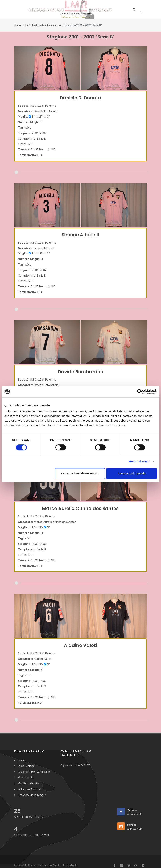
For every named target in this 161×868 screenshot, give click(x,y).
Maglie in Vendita (28, 783)
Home (18, 25)
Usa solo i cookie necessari (80, 473)
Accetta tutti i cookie (132, 473)
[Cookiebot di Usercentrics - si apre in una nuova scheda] (140, 392)
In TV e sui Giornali (29, 789)
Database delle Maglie (32, 795)
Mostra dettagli (139, 461)
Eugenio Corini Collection (34, 772)
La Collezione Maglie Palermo (43, 25)
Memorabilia (25, 777)
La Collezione (26, 766)
